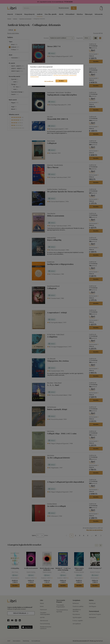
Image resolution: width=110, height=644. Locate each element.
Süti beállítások (49, 81)
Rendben (61, 81)
